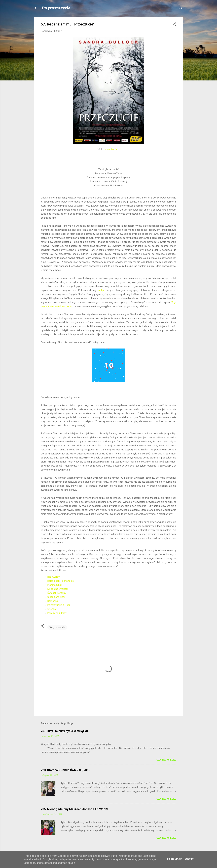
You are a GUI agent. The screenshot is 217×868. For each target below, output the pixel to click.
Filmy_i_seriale (57, 627)
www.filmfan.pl (113, 149)
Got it (189, 859)
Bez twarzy (53, 577)
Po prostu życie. (57, 8)
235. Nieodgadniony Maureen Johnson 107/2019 (74, 809)
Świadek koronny (57, 593)
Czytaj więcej (166, 760)
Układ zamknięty (56, 597)
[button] (174, 25)
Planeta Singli (55, 585)
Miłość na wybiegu (58, 589)
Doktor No (53, 601)
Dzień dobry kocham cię (61, 581)
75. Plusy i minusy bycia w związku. (65, 731)
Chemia (52, 609)
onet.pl (101, 290)
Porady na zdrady (57, 613)
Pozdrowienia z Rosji (59, 605)
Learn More (174, 859)
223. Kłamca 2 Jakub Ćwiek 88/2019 (65, 770)
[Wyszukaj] (181, 9)
